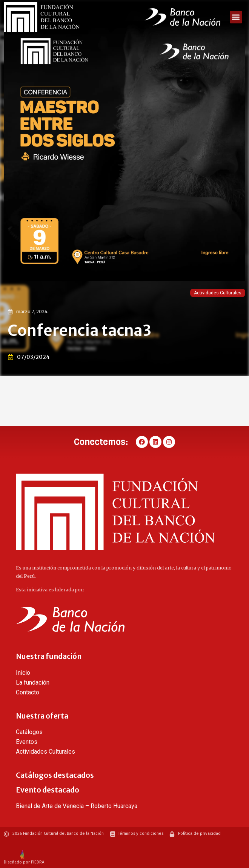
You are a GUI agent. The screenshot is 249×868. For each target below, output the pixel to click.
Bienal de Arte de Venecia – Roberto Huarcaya (77, 806)
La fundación (33, 683)
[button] (236, 17)
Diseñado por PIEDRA (24, 862)
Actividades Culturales (218, 293)
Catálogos (29, 732)
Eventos (27, 742)
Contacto (28, 692)
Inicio (23, 673)
